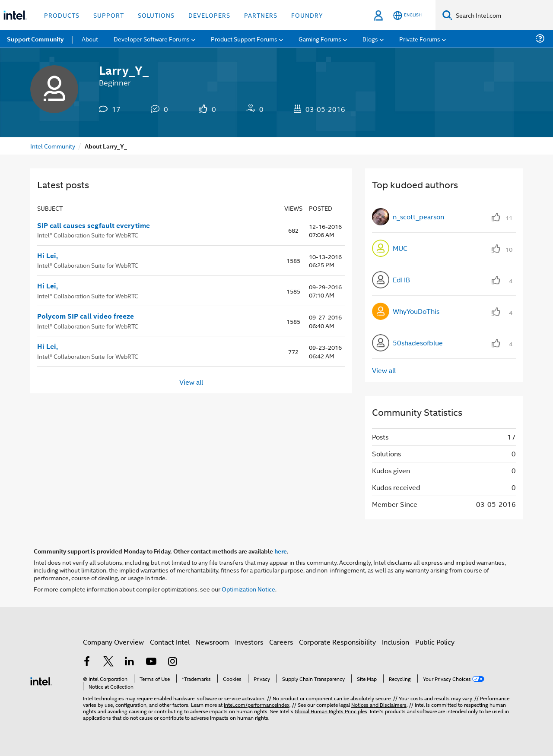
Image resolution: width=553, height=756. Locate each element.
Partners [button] (261, 15)
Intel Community (53, 146)
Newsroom (212, 642)
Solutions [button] (156, 15)
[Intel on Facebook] (87, 662)
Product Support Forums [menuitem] (244, 39)
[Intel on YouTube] (151, 662)
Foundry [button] (307, 15)
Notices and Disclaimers (379, 704)
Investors (249, 642)
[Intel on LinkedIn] (130, 662)
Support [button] (109, 15)
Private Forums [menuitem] (420, 39)
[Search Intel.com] (503, 15)
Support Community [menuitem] (35, 39)
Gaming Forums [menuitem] (320, 39)
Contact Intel (170, 642)
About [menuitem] (90, 39)
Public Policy (435, 642)
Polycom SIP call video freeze (86, 316)
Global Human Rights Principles (331, 711)
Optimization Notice (248, 589)
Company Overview (113, 642)
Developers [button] (209, 15)
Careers (281, 642)
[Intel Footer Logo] (41, 680)
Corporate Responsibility (337, 642)
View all (191, 381)
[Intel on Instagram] (172, 662)
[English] (407, 15)
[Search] (447, 15)
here (281, 551)
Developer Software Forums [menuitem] (152, 39)
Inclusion (396, 642)
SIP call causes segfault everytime (94, 225)
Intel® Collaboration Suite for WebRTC (88, 235)
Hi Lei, (48, 256)
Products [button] (62, 15)
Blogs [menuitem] (370, 39)
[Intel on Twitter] (108, 662)
